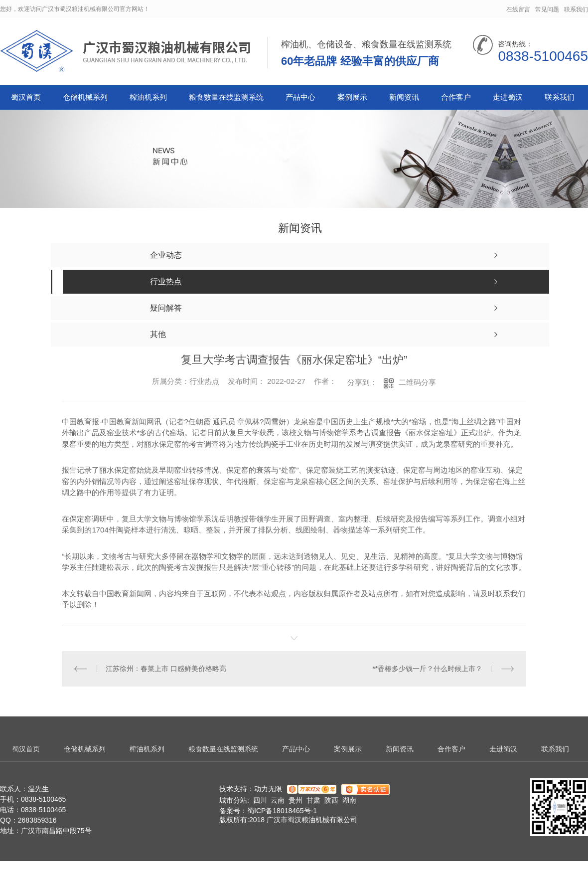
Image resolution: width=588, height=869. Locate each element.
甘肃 (313, 800)
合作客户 (456, 97)
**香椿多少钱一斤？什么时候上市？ (427, 669)
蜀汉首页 (26, 97)
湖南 (349, 800)
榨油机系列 (148, 97)
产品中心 (300, 97)
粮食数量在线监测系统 (226, 97)
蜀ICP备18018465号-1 (282, 811)
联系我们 (576, 9)
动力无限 (268, 789)
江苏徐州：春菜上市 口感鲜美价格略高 (166, 669)
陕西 (331, 800)
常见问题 (547, 9)
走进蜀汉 (508, 97)
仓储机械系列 (85, 97)
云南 (278, 800)
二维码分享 (417, 382)
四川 (260, 800)
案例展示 (352, 97)
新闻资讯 (404, 97)
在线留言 (518, 9)
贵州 (295, 800)
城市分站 (233, 800)
